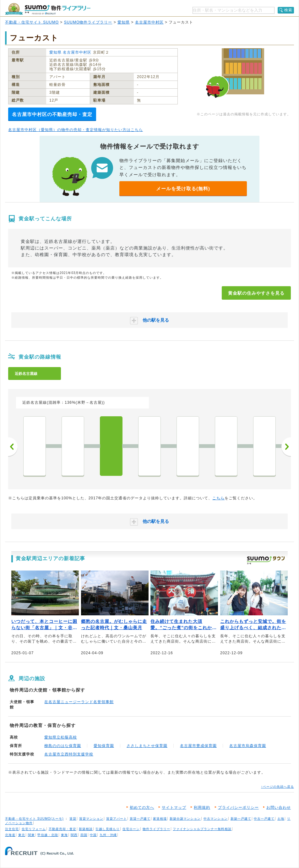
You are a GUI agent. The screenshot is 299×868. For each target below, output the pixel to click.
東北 (22, 835)
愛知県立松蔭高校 (61, 737)
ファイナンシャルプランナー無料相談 (202, 829)
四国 (84, 835)
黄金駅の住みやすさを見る (256, 293)
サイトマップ (174, 808)
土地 (281, 819)
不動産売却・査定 (63, 829)
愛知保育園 (104, 746)
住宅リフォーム (34, 829)
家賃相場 (160, 819)
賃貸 (73, 819)
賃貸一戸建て (140, 819)
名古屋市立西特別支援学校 (69, 754)
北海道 (10, 835)
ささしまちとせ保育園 (147, 746)
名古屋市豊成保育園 (198, 746)
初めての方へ (142, 808)
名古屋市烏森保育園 (248, 746)
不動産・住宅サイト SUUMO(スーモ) (34, 819)
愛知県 (124, 22)
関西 (74, 835)
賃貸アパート (117, 819)
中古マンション (216, 819)
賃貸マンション (91, 819)
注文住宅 (12, 829)
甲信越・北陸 (48, 835)
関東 (31, 835)
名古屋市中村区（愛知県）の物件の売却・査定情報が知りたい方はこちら (76, 130)
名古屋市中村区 (149, 22)
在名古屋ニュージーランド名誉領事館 (79, 702)
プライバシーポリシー (238, 808)
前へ (13, 447)
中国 (93, 835)
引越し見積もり (108, 829)
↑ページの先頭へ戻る (277, 787)
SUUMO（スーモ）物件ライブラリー (48, 9)
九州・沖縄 (108, 835)
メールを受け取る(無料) (183, 189)
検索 (288, 10)
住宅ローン (131, 829)
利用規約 (202, 808)
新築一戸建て (241, 819)
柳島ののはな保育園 (63, 746)
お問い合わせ (279, 808)
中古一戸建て (264, 819)
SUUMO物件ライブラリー (88, 22)
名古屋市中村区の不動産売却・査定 (52, 114)
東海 (64, 835)
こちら (218, 498)
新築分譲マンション (185, 819)
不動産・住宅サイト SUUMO (32, 22)
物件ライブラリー (156, 829)
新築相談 (86, 829)
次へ (286, 447)
